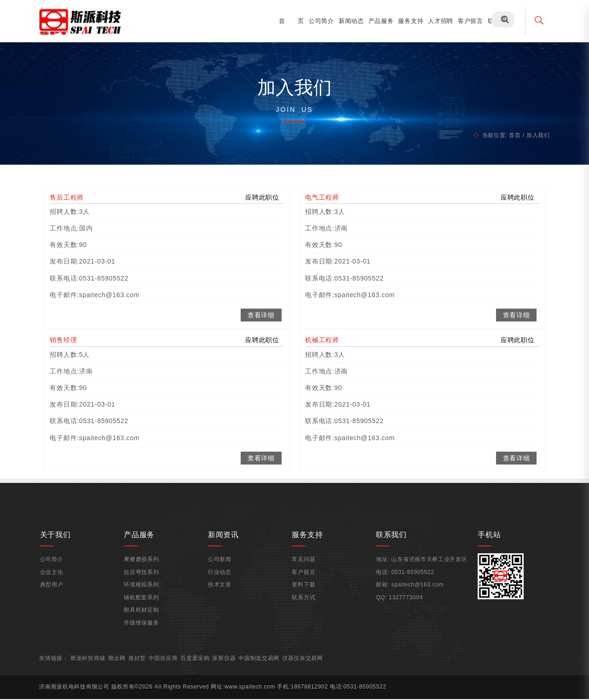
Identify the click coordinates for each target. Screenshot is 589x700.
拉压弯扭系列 (144, 578)
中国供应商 (168, 664)
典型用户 (56, 591)
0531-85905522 (412, 578)
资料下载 (304, 591)
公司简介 (316, 21)
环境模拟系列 (144, 591)
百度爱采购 (200, 664)
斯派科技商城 (93, 664)
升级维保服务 (144, 629)
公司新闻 (221, 565)
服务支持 (406, 21)
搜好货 (142, 664)
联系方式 (304, 603)
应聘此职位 (263, 199)
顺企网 (122, 664)
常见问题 (304, 565)
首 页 (287, 21)
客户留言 (465, 21)
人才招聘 (436, 21)
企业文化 (56, 578)
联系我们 (495, 21)
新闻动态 (346, 21)
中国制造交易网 (264, 664)
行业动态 (221, 578)
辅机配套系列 (144, 603)
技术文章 (221, 591)
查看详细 (261, 316)
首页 (510, 132)
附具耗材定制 (144, 616)
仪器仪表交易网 (308, 664)
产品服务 (376, 21)
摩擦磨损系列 (144, 565)
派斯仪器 (229, 664)
